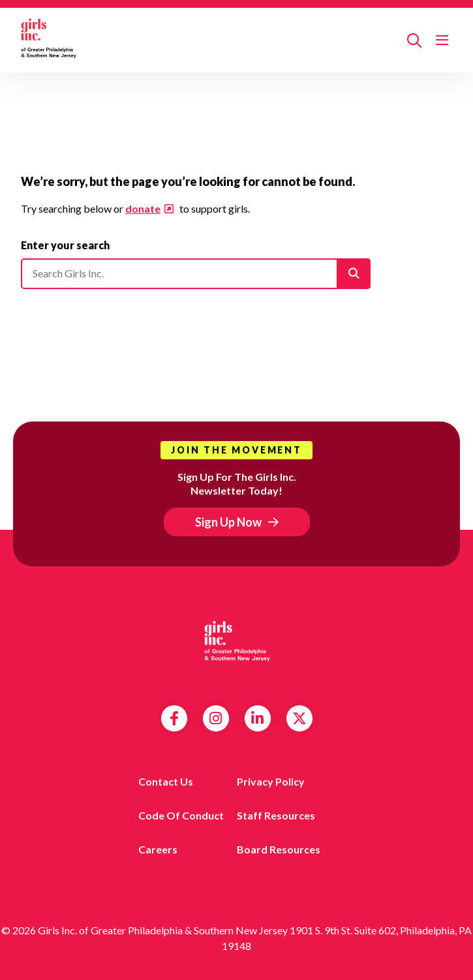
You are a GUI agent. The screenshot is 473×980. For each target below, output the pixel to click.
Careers (158, 849)
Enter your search (65, 245)
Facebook (174, 718)
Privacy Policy (271, 781)
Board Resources (279, 849)
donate (143, 208)
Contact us (166, 781)
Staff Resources (276, 815)
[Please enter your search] (196, 273)
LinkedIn (257, 718)
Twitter (299, 718)
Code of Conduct (181, 815)
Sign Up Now (228, 522)
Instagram (216, 718)
